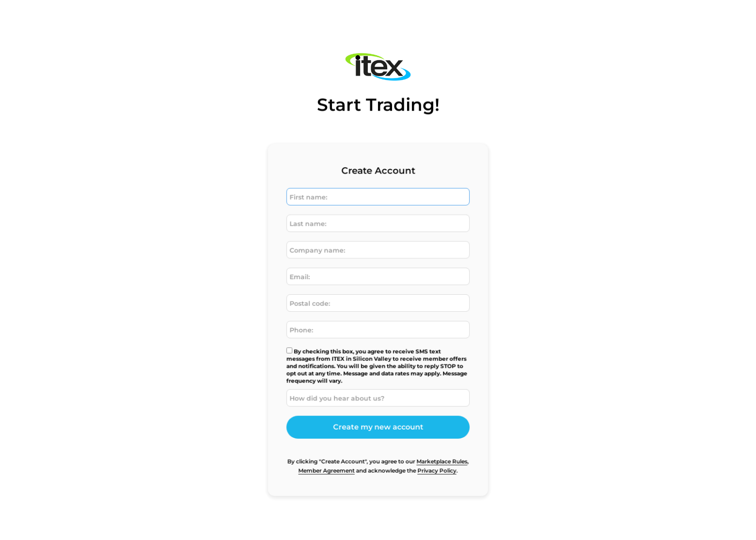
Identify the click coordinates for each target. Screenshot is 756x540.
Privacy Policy (434, 465)
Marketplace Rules (439, 456)
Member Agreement (329, 465)
